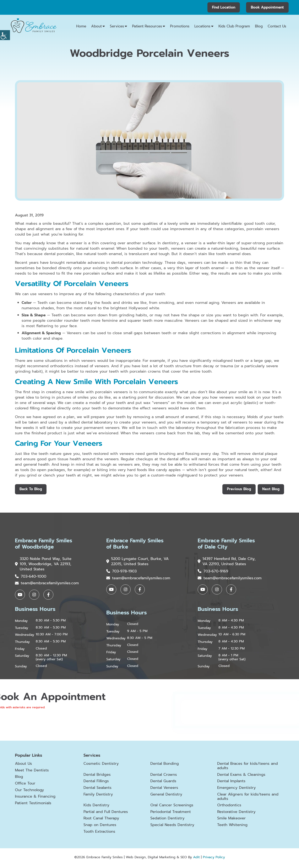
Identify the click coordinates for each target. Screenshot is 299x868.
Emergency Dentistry (237, 789)
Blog (259, 26)
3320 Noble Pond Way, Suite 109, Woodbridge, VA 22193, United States (43, 565)
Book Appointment (267, 7)
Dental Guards (163, 783)
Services (117, 26)
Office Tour (25, 785)
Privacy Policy (214, 859)
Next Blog (271, 489)
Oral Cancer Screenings (172, 807)
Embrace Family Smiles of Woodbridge (45, 544)
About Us (23, 765)
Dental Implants (231, 783)
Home (81, 26)
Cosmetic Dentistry (101, 765)
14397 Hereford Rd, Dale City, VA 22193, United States (227, 562)
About (96, 26)
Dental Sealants (97, 789)
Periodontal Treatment (171, 814)
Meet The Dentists (32, 772)
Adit (196, 859)
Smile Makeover (231, 820)
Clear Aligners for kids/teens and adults (248, 798)
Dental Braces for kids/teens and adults (248, 767)
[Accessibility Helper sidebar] (5, 35)
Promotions (180, 26)
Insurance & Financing (35, 798)
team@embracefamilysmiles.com (47, 584)
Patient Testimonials (33, 805)
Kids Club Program (234, 26)
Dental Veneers (164, 789)
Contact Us (277, 26)
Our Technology (29, 792)
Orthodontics (229, 807)
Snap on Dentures (100, 827)
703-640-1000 (31, 578)
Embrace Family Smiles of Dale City (227, 544)
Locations (202, 26)
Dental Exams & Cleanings (241, 776)
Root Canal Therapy (101, 820)
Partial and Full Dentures (106, 814)
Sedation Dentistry (167, 820)
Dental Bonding (165, 765)
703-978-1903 (121, 572)
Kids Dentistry (96, 807)
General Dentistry (166, 796)
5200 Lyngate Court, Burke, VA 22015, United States (134, 562)
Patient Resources (147, 26)
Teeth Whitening (232, 827)
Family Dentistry (98, 796)
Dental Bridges (97, 776)
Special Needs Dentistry (172, 827)
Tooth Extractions (99, 833)
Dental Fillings (96, 783)
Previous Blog (238, 489)
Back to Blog (31, 489)
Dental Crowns (164, 776)
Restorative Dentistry (236, 814)
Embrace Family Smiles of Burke (136, 544)
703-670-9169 (213, 572)
